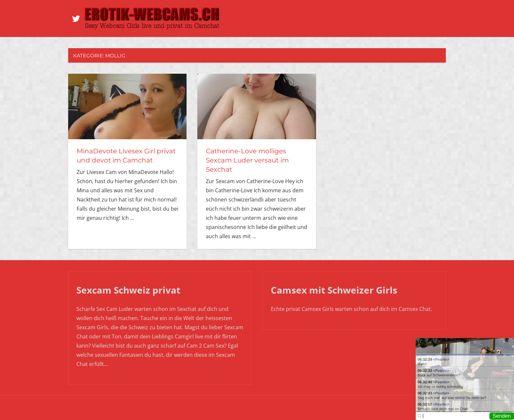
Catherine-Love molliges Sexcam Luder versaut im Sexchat (247, 160)
